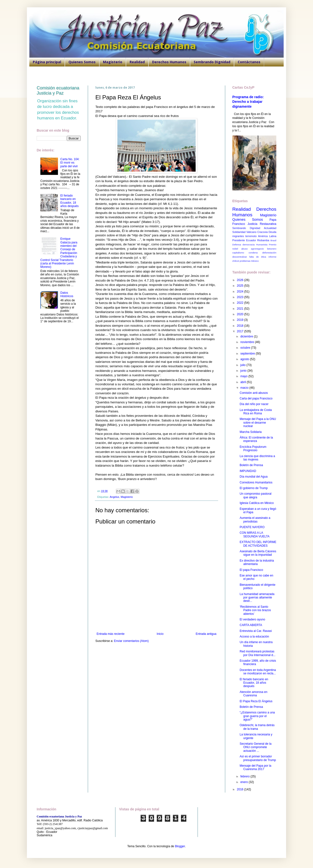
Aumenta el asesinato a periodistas (255, 520)
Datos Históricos (67, 294)
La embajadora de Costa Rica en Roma (256, 412)
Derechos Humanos (169, 62)
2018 (241, 326)
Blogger (180, 846)
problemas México (249, 261)
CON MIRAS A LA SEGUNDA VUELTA (255, 534)
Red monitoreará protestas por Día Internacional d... (257, 653)
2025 (241, 286)
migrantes (238, 236)
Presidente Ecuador (244, 240)
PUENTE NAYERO (252, 527)
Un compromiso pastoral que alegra (256, 495)
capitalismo (238, 253)
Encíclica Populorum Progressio (253, 449)
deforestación (269, 253)
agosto (245, 359)
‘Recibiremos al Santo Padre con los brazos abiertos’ (255, 610)
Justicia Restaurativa (262, 224)
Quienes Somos (82, 62)
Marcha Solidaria (251, 432)
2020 (241, 314)
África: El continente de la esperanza (256, 439)
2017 (241, 331)
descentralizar (240, 257)
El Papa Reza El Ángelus (256, 701)
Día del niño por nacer (254, 404)
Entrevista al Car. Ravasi (256, 631)
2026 (241, 280)
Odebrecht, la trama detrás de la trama (257, 727)
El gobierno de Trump (254, 488)
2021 (241, 309)
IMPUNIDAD (248, 471)
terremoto (251, 236)
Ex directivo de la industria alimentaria (257, 562)
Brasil (273, 240)
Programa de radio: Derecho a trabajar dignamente (248, 102)
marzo (245, 388)
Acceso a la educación (254, 637)
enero (245, 782)
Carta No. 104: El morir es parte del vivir (70, 163)
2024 (241, 292)
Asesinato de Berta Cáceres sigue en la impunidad (258, 553)
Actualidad (270, 228)
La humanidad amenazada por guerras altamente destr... (257, 598)
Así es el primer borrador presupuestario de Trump (258, 758)
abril (244, 382)
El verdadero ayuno (252, 619)
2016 (241, 789)
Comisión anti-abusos (254, 393)
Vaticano (251, 232)
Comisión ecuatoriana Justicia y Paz (58, 90)
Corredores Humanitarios (256, 482)
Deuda (272, 232)
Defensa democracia (243, 245)
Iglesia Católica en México (257, 503)
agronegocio (257, 249)
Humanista (262, 245)
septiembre (248, 354)
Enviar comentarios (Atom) (131, 641)
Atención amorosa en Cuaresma (253, 694)
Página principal (47, 62)
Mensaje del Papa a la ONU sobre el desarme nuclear (258, 423)
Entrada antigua (206, 634)
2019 (241, 320)
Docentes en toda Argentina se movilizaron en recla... (258, 672)
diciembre (247, 336)
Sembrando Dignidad (212, 62)
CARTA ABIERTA (251, 625)
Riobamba (263, 240)
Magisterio (113, 62)
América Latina (267, 236)
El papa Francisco (251, 570)
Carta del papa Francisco (256, 398)
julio (243, 365)
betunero (272, 249)
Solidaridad (239, 232)
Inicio (160, 634)
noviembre (248, 342)
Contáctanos (249, 62)
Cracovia (263, 232)
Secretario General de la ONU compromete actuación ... (256, 747)
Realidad (137, 62)
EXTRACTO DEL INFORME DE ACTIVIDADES (258, 544)
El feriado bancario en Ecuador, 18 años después (70, 201)
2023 (241, 297)
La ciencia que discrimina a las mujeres (257, 458)
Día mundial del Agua (254, 477)
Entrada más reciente (111, 634)
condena (253, 253)
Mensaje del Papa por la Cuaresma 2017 (255, 767)
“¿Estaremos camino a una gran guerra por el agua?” (257, 716)
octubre (246, 348)
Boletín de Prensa (251, 465)
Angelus (114, 497)
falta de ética (258, 257)
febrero (245, 776)
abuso (245, 249)
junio (244, 371)
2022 (241, 303)
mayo (244, 376)
